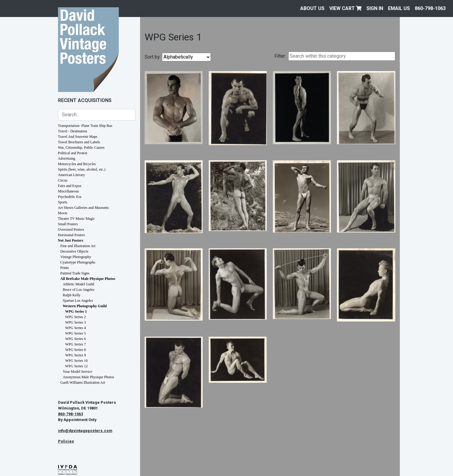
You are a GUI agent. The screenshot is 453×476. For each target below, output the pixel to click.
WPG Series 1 (76, 311)
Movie (63, 213)
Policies (66, 441)
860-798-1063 (430, 8)
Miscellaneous (69, 191)
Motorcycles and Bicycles (77, 164)
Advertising (67, 158)
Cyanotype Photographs (78, 262)
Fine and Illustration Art (78, 246)
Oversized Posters (71, 229)
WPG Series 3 (76, 322)
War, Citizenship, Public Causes (81, 148)
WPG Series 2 (76, 317)
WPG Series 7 (76, 344)
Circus (63, 180)
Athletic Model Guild (79, 284)
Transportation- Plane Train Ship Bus (85, 126)
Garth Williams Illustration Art (83, 382)
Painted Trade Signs (75, 273)
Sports (63, 202)
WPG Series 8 (76, 350)
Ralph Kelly (72, 295)
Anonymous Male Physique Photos (89, 377)
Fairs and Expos (70, 186)
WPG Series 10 (77, 361)
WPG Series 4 (76, 328)
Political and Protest (73, 153)
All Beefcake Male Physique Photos (88, 279)
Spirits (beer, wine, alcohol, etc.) (82, 169)
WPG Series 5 (76, 333)
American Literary (72, 175)
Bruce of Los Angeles (79, 290)
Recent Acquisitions (85, 100)
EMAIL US (399, 8)
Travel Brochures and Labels (79, 142)
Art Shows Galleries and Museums (83, 208)
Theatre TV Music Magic (77, 219)
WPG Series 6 (76, 339)
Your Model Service (78, 372)
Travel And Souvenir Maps (78, 137)
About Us (312, 8)
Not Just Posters (71, 240)
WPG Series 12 (77, 366)
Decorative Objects (74, 251)
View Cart (345, 8)
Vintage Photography (76, 257)
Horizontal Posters (72, 235)
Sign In (375, 8)
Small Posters (68, 224)
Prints (65, 268)
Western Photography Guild (85, 306)
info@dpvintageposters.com (85, 431)
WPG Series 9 (76, 355)
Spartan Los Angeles (78, 301)
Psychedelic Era (70, 197)
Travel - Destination (73, 131)
